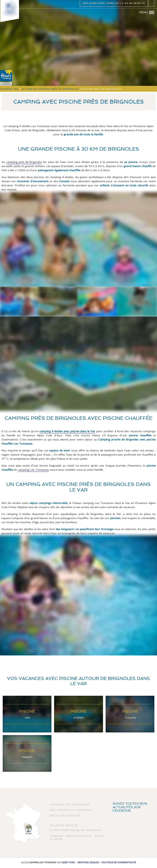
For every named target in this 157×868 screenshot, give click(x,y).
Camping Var (9, 89)
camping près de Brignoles (24, 162)
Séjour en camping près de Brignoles (50, 89)
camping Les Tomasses (33, 470)
